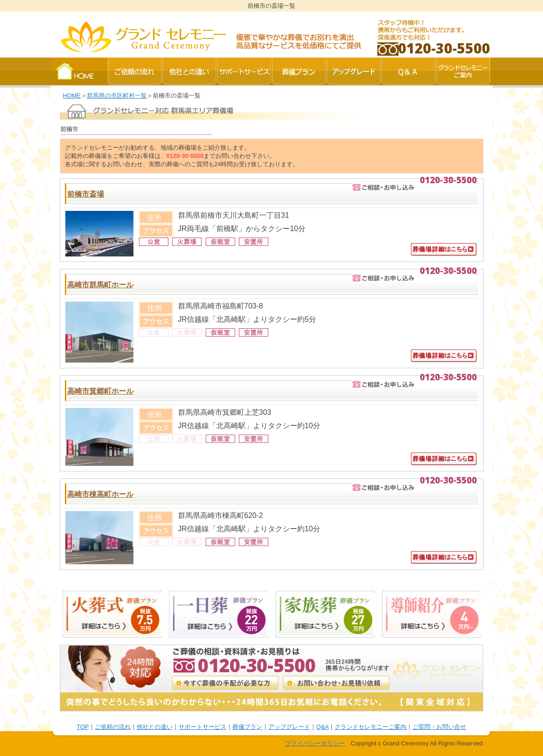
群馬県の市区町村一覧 (117, 96)
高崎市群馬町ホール (100, 285)
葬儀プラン (247, 727)
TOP (83, 727)
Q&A (322, 727)
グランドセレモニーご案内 (370, 727)
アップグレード (289, 727)
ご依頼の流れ (113, 727)
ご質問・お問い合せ (439, 727)
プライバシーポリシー (315, 743)
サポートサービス (202, 727)
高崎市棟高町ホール (100, 494)
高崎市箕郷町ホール (100, 391)
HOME (72, 96)
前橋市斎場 (86, 194)
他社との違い (155, 727)
